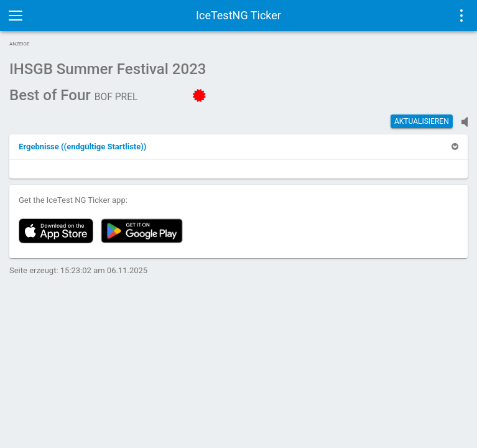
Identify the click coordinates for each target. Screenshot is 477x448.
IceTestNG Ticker (238, 15)
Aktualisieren (422, 121)
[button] (82, 147)
